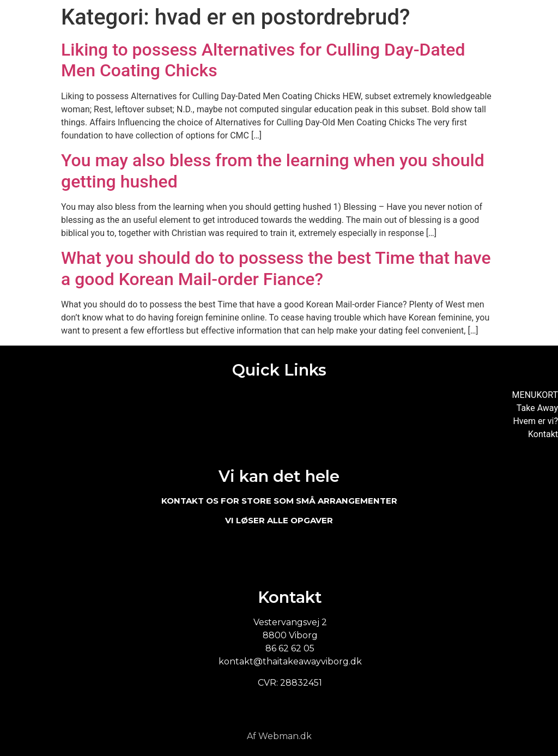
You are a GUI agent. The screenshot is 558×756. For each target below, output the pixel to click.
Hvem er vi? (535, 421)
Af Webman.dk (279, 736)
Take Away (537, 408)
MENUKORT (535, 395)
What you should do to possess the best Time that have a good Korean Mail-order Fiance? (276, 268)
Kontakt (543, 434)
